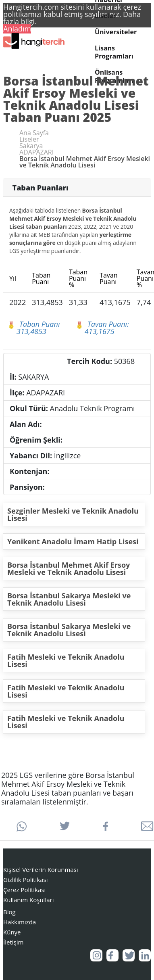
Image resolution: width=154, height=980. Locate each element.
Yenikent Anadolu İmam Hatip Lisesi (73, 541)
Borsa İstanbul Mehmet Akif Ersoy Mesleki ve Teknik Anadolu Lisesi (69, 568)
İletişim (13, 942)
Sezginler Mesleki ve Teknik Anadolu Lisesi (73, 514)
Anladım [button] (17, 29)
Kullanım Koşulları (28, 900)
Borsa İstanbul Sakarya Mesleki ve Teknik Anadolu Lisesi (69, 599)
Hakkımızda (20, 922)
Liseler (105, 16)
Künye (12, 932)
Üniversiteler (116, 32)
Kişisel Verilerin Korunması (41, 869)
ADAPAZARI (36, 152)
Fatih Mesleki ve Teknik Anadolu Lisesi (66, 660)
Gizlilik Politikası (26, 880)
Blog (9, 912)
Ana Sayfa (34, 133)
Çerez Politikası (24, 890)
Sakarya (31, 146)
